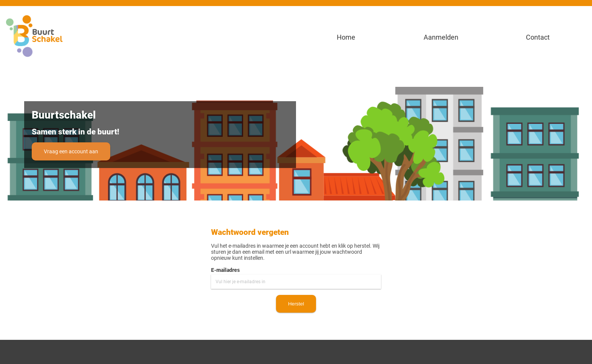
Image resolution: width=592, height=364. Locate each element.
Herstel (296, 304)
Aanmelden (441, 37)
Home (345, 37)
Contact (538, 37)
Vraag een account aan (71, 151)
